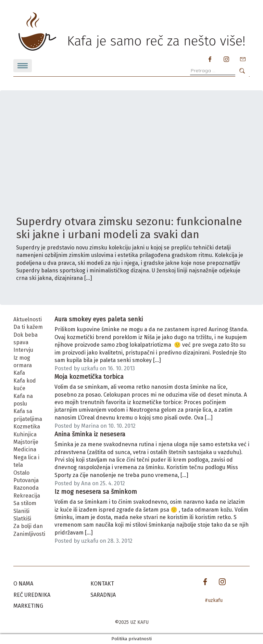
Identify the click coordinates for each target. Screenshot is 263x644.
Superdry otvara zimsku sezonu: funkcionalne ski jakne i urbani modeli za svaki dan (129, 228)
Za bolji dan (28, 526)
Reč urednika (32, 595)
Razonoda (26, 488)
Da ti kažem (28, 327)
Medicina (25, 449)
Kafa (19, 373)
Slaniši (21, 511)
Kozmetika (27, 427)
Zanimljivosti (29, 534)
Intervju (23, 350)
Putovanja (26, 480)
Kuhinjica (25, 434)
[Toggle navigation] (23, 66)
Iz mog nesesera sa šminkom (96, 492)
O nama (23, 584)
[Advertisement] (131, 164)
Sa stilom (25, 503)
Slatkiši (22, 519)
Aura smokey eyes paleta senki (99, 319)
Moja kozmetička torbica (89, 377)
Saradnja (103, 595)
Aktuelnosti (28, 319)
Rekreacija (27, 496)
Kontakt (102, 584)
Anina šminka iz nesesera (90, 434)
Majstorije (26, 442)
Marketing (28, 606)
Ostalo (21, 473)
